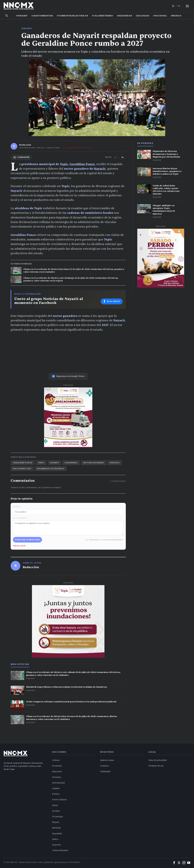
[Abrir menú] (187, 6)
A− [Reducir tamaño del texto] (116, 157)
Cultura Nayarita (60, 850)
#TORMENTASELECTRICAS (72, 16)
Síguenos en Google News (68, 376)
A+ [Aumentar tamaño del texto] (123, 157)
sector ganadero (94, 463)
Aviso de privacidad (157, 760)
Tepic (64, 164)
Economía (57, 766)
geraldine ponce (23, 463)
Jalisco (55, 839)
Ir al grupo (112, 301)
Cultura (56, 760)
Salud (55, 805)
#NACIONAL (160, 16)
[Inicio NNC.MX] (19, 6)
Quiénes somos (107, 760)
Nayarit (27, 28)
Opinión (56, 788)
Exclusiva (57, 777)
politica (115, 463)
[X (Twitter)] (179, 863)
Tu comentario (68, 526)
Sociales (56, 811)
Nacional (56, 828)
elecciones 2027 (22, 469)
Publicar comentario (27, 540)
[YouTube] (189, 863)
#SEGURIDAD (124, 16)
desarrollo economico (51, 469)
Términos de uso (156, 766)
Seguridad (57, 834)
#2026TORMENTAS (42, 16)
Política (56, 794)
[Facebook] (174, 863)
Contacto (105, 766)
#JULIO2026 (143, 16)
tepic (41, 463)
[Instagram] (184, 863)
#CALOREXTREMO (102, 16)
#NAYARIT (22, 16)
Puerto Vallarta (59, 800)
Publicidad (105, 772)
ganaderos (71, 463)
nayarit (54, 463)
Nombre (68, 510)
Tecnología (58, 817)
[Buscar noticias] (7, 16)
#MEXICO (176, 16)
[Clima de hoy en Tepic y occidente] (176, 6)
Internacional (59, 783)
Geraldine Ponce (82, 164)
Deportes (57, 845)
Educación (57, 772)
